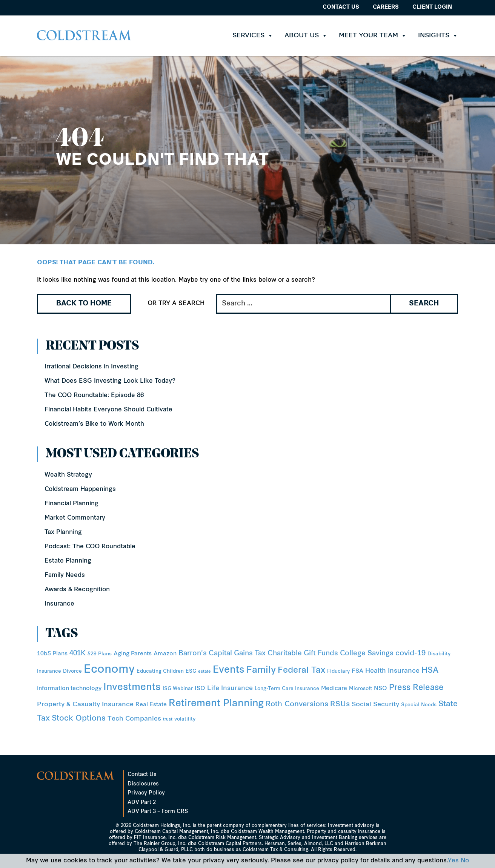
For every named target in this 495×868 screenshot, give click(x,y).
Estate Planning (68, 561)
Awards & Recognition (77, 590)
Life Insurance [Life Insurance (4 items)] (230, 688)
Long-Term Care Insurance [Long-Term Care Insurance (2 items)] (287, 689)
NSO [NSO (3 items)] (380, 689)
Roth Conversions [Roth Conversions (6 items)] (297, 705)
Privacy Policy (146, 793)
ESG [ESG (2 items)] (191, 671)
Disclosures (143, 784)
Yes (453, 861)
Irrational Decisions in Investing (91, 367)
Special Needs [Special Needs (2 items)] (419, 705)
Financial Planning (71, 504)
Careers (386, 7)
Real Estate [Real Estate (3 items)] (151, 705)
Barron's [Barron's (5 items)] (193, 654)
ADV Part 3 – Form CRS (158, 812)
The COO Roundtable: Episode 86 (94, 396)
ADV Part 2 (142, 803)
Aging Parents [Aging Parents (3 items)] (133, 654)
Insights (438, 36)
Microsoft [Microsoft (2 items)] (360, 689)
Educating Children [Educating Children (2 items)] (160, 671)
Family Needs (65, 575)
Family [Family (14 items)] (261, 670)
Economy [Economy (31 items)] (109, 670)
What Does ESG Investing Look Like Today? (110, 381)
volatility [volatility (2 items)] (185, 719)
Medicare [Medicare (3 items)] (334, 689)
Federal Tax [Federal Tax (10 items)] (301, 671)
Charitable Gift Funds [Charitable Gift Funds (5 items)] (303, 654)
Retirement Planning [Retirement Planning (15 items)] (216, 704)
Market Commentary (75, 518)
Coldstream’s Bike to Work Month (94, 424)
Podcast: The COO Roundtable (90, 547)
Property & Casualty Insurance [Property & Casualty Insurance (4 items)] (85, 705)
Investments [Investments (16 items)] (132, 688)
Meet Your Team (373, 36)
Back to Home (84, 304)
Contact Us (341, 7)
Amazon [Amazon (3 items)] (165, 654)
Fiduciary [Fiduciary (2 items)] (338, 671)
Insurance (59, 604)
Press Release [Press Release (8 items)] (416, 688)
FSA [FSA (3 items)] (357, 671)
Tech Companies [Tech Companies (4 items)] (134, 719)
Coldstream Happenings (80, 489)
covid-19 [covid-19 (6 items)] (410, 654)
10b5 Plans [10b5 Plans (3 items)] (52, 654)
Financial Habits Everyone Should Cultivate (108, 410)
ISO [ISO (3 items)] (200, 689)
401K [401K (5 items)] (78, 654)
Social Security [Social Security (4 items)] (375, 705)
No (465, 861)
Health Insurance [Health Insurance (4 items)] (392, 671)
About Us (306, 36)
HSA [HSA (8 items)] (430, 671)
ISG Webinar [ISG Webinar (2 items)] (178, 689)
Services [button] (253, 36)
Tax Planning (63, 532)
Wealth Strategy (68, 475)
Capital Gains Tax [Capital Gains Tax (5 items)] (237, 654)
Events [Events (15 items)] (229, 670)
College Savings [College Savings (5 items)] (367, 654)
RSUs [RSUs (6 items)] (340, 705)
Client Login (432, 7)
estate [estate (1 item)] (204, 672)
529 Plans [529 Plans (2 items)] (100, 654)
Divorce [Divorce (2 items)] (72, 671)
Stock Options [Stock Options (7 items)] (79, 719)
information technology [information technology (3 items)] (69, 689)
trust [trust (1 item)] (168, 720)
